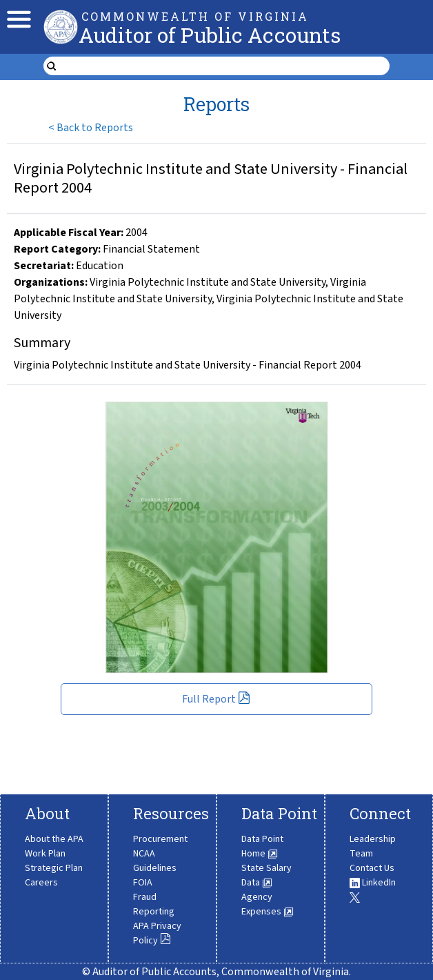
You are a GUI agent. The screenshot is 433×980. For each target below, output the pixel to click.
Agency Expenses (268, 904)
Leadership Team (373, 846)
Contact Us (372, 868)
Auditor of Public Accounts (210, 35)
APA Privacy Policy (157, 933)
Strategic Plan (54, 868)
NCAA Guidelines (155, 861)
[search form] (225, 66)
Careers (41, 883)
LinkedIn (373, 883)
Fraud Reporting (154, 904)
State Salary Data (266, 875)
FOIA (143, 883)
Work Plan (45, 854)
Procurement (160, 839)
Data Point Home (262, 846)
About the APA (54, 839)
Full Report (216, 699)
